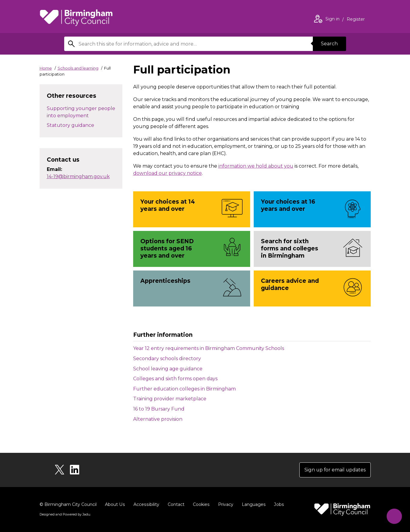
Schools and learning (78, 68)
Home (46, 68)
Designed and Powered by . (65, 514)
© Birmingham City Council (68, 504)
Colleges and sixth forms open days (175, 379)
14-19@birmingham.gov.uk (78, 176)
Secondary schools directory (167, 359)
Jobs (277, 504)
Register (356, 20)
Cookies (200, 504)
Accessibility (145, 504)
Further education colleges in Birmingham (184, 389)
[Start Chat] (394, 516)
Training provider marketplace (170, 399)
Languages (252, 504)
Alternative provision (158, 419)
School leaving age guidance (168, 369)
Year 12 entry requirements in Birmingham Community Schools (209, 348)
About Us (115, 504)
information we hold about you (256, 166)
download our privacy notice (168, 173)
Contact (175, 504)
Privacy (224, 504)
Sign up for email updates (335, 470)
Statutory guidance (70, 125)
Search (329, 44)
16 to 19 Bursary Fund (159, 409)
